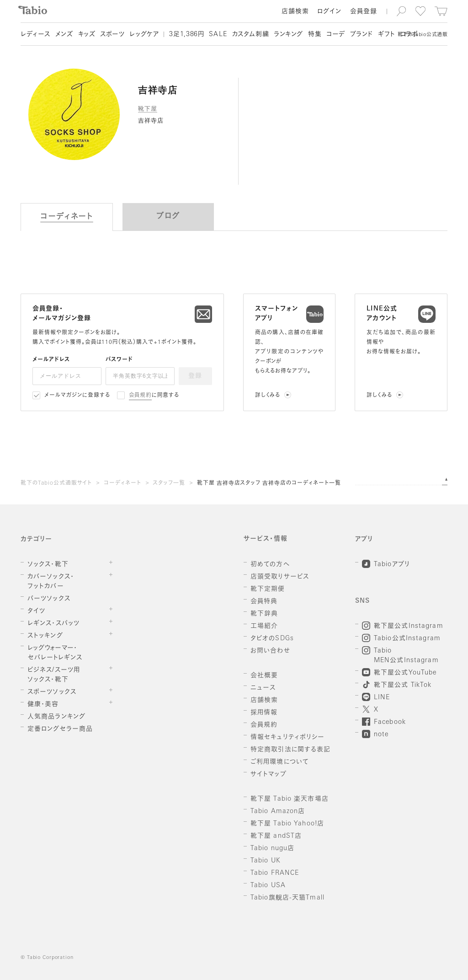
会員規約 (141, 396)
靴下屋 (148, 109)
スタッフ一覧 (169, 483)
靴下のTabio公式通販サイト (56, 483)
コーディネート (122, 483)
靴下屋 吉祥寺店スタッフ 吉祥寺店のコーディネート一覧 (269, 483)
